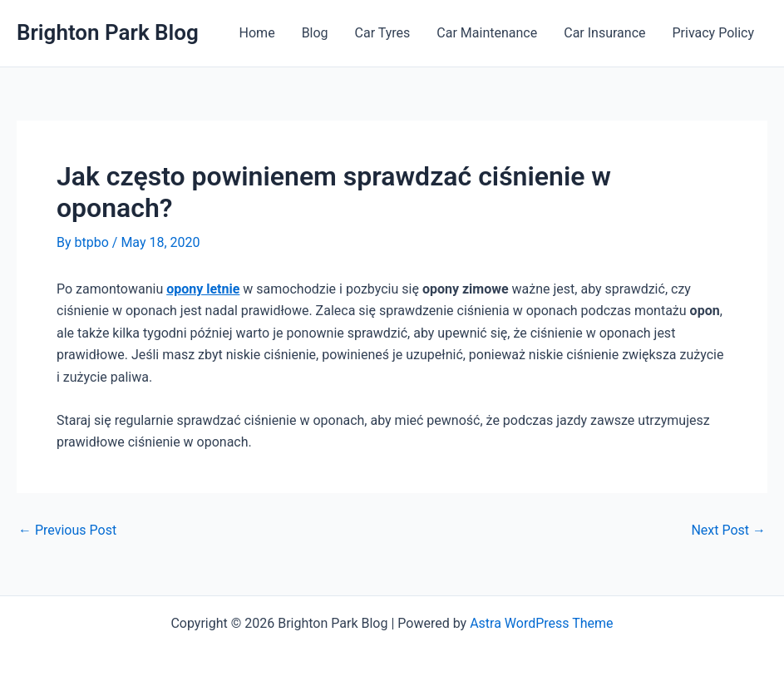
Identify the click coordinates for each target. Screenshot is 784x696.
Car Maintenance (487, 33)
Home (257, 33)
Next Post (728, 531)
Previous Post (67, 531)
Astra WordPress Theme (541, 623)
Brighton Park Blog (108, 32)
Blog (315, 33)
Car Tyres (383, 33)
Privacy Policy (714, 33)
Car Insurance (604, 33)
